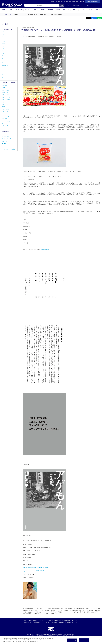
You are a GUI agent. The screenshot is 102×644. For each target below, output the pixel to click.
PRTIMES (4, 144)
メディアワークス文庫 (6, 121)
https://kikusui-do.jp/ (46, 250)
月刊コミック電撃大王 (6, 100)
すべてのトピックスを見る (8, 149)
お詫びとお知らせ (5, 141)
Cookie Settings (72, 640)
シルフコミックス (5, 104)
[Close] (99, 640)
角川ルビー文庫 (5, 92)
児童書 (43, 10)
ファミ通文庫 (5, 114)
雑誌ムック (67, 10)
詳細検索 (68, 5)
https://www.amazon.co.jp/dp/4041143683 (33, 571)
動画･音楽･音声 (5, 65)
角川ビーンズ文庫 (5, 90)
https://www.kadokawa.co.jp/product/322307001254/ (36, 567)
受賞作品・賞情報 (5, 136)
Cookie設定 (61, 622)
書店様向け (57, 621)
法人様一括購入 (64, 621)
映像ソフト (4, 75)
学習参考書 (51, 10)
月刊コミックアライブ (6, 95)
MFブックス (4, 85)
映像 (75, 10)
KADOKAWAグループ (73, 621)
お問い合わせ (36, 622)
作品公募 (82, 2)
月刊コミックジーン (6, 97)
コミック (27, 10)
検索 (62, 5)
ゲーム (82, 10)
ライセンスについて (49, 621)
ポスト (87, 18)
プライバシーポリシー (45, 622)
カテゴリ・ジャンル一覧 (57, 2)
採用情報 (35, 621)
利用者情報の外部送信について (72, 622)
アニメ (3, 72)
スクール (98, 10)
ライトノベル (20, 10)
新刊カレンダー (76, 5)
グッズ (90, 10)
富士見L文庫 (4, 119)
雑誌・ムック (5, 51)
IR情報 (30, 621)
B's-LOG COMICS (6, 109)
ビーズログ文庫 (5, 112)
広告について (41, 621)
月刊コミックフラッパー (7, 102)
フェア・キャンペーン (6, 70)
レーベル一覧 (68, 2)
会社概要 (26, 621)
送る (100, 18)
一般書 (35, 10)
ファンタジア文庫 (5, 116)
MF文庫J (4, 88)
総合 (3, 77)
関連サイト (76, 2)
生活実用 (59, 10)
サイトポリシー (54, 622)
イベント (4, 60)
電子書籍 (4, 58)
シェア (93, 18)
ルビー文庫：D (5, 126)
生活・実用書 (5, 49)
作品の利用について (28, 622)
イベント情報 (85, 5)
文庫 (3, 34)
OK (84, 640)
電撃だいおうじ (5, 107)
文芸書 (4, 10)
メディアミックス (5, 134)
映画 (3, 53)
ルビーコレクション (6, 123)
